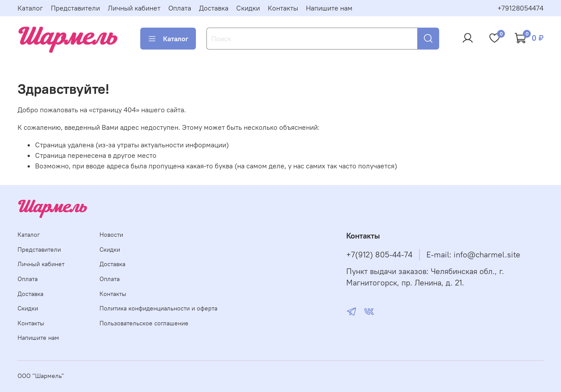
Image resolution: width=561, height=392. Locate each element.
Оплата (180, 8)
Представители (75, 8)
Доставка (214, 8)
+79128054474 (520, 8)
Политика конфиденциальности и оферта (158, 308)
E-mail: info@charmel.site (473, 255)
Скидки (248, 8)
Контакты (283, 8)
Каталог (30, 8)
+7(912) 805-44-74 (379, 255)
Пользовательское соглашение (144, 323)
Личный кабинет (134, 8)
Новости (111, 235)
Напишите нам (329, 8)
